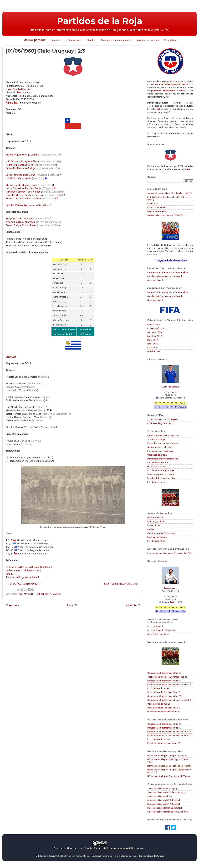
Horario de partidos (157, 466)
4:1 (184, 398)
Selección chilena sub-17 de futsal (164, 804)
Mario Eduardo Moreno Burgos (22, 185)
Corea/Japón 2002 (157, 328)
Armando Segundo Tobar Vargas (23, 192)
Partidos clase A (44, 594)
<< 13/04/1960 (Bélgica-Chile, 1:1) (24, 584)
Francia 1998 (154, 324)
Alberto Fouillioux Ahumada (20, 222)
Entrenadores (75, 40)
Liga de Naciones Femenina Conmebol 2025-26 (170, 553)
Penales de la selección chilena (162, 478)
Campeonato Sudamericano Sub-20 (164, 696)
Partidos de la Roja (100, 21)
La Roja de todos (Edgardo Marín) (23, 570)
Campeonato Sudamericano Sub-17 (164, 681)
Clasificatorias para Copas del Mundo (165, 276)
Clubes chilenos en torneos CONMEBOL (166, 215)
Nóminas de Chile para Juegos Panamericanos (169, 766)
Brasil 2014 (153, 340)
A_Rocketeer (95, 527)
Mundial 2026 (154, 351)
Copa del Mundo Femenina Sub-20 (164, 708)
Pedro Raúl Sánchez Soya (19, 165)
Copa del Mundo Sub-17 (159, 688)
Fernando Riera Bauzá (39, 205)
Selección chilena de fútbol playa (163, 788)
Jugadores (56, 40)
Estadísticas (171, 40)
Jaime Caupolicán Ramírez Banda (23, 188)
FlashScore (153, 204)
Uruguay (57, 594)
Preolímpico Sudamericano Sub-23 (164, 712)
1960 (20, 594)
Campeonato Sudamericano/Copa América (168, 272)
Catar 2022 (153, 348)
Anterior (13, 605)
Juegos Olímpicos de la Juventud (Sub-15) (168, 677)
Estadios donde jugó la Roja (161, 470)
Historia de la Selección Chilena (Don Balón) (29, 567)
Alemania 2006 (155, 332)
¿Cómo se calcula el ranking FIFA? (163, 419)
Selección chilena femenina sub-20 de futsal (168, 812)
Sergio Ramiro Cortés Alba (20, 219)
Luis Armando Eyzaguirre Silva (22, 161)
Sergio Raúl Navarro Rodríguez (22, 168)
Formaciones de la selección (161, 451)
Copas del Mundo (156, 280)
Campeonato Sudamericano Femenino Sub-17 (169, 685)
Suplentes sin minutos (158, 463)
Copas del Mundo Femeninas (161, 630)
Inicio (72, 605)
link (158, 109)
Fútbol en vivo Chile (157, 207)
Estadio (10, 574)
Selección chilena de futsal (160, 796)
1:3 (181, 602)
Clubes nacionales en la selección (163, 436)
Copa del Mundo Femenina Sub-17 (164, 692)
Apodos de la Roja (156, 439)
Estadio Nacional (22, 89)
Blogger (160, 856)
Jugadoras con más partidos (161, 533)
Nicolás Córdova (172, 387)
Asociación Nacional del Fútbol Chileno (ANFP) (170, 193)
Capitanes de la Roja (157, 455)
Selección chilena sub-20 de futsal (164, 800)
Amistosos (29, 594)
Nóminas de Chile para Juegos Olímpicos (167, 755)
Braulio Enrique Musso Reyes (21, 225)
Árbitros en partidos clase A (161, 474)
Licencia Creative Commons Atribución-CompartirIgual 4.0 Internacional (111, 848)
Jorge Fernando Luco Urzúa (20, 175)
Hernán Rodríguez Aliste (19, 178)
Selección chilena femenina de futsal (165, 808)
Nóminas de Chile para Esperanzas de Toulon (169, 776)
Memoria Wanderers (157, 211)
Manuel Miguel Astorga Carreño (22, 155)
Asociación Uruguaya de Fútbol (22, 577)
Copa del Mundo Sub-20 (159, 704)
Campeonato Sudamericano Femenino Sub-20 (169, 700)
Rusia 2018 (153, 344)
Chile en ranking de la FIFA (160, 423)
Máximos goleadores (148, 40)
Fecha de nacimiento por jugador (163, 443)
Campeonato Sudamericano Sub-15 (164, 673)
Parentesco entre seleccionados (163, 459)
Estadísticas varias (156, 482)
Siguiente (132, 605)
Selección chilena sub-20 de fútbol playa (166, 792)
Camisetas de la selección (160, 447)
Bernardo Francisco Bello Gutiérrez (24, 199)
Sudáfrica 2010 (155, 336)
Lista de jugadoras (156, 521)
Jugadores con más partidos (116, 40)
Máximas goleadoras (157, 537)
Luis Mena (172, 588)
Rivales (91, 40)
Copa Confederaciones (158, 634)
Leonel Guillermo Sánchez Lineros (24, 195)
